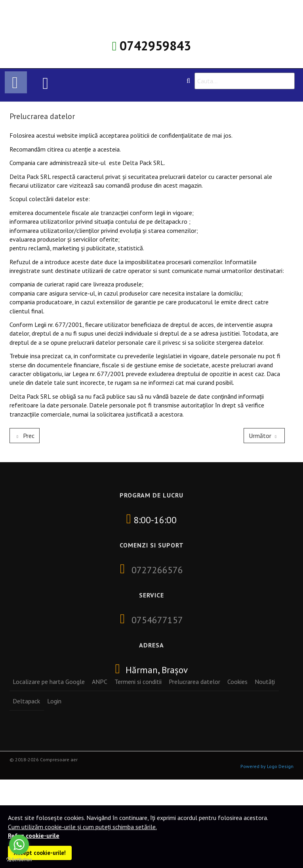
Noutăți (265, 682)
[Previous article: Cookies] (25, 436)
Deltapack (26, 701)
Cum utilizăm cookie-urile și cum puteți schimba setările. (82, 827)
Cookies (237, 682)
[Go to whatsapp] (19, 845)
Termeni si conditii (138, 682)
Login (54, 701)
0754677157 (157, 620)
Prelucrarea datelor (194, 682)
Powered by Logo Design (267, 766)
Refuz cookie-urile (34, 835)
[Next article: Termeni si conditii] (264, 436)
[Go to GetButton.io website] (19, 860)
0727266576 (157, 570)
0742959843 (155, 46)
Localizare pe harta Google (49, 682)
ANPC (100, 682)
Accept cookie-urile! (40, 853)
